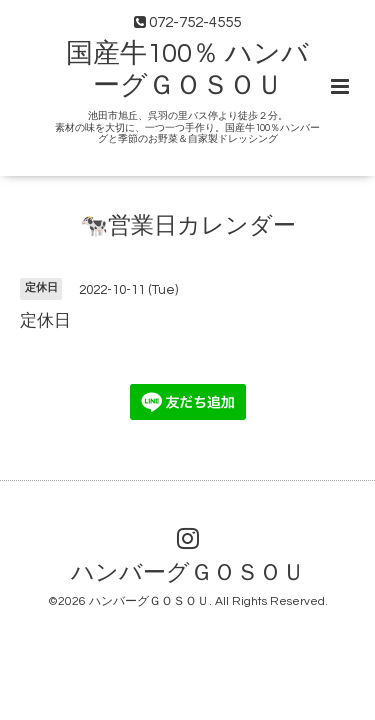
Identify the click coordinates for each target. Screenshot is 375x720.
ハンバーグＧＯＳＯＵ (188, 573)
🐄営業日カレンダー (188, 226)
